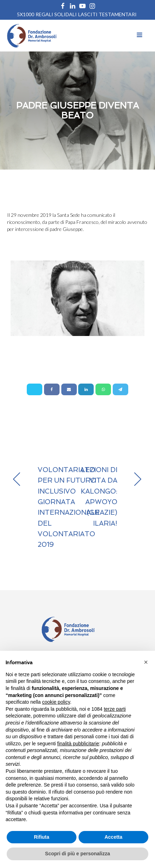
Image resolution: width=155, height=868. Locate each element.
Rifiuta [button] (42, 837)
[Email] (69, 389)
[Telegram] (120, 389)
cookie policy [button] (56, 702)
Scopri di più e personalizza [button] (77, 854)
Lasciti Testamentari (107, 14)
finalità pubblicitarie (78, 744)
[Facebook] (52, 389)
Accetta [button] (114, 837)
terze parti (115, 709)
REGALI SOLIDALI (56, 14)
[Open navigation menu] (139, 36)
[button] (146, 662)
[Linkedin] (86, 389)
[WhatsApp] (103, 389)
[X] (35, 389)
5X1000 (26, 14)
